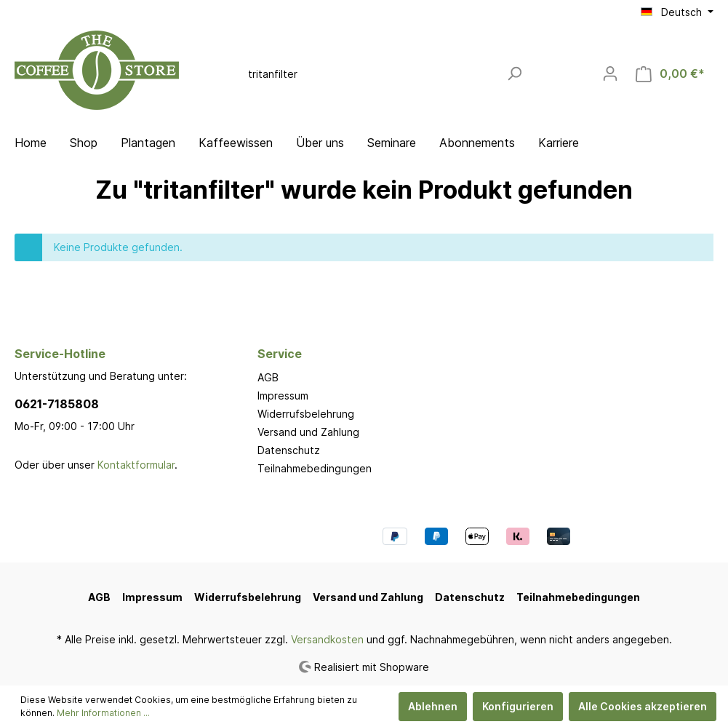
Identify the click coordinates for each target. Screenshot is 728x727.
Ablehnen (433, 706)
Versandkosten (327, 639)
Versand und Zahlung (308, 432)
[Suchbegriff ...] (369, 74)
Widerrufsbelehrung (306, 414)
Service (280, 354)
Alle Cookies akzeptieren (643, 706)
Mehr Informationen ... (103, 713)
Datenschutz (289, 450)
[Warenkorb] (670, 74)
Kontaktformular (136, 465)
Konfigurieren (518, 706)
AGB (268, 377)
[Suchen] (515, 74)
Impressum (283, 396)
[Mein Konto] (610, 74)
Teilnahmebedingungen (315, 468)
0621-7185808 (57, 404)
